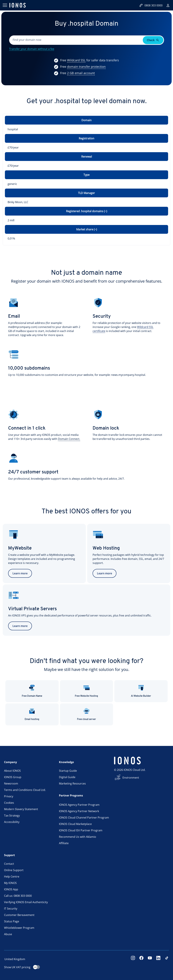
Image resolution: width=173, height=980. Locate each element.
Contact (9, 864)
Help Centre (12, 877)
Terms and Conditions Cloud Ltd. (25, 790)
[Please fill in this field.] (76, 40)
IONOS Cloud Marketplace (75, 824)
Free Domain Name (32, 691)
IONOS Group (13, 777)
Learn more (20, 573)
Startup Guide (68, 771)
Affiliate (64, 843)
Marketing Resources (72, 783)
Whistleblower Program (19, 928)
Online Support (14, 870)
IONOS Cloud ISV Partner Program (81, 830)
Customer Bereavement (19, 915)
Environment (131, 778)
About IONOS (12, 771)
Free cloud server (86, 714)
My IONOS (10, 883)
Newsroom (11, 783)
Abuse (8, 934)
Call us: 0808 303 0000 (18, 896)
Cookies (9, 803)
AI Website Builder (141, 691)
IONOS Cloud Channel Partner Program (84, 818)
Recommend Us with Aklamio (78, 837)
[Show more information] (76, 60)
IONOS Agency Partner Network (79, 811)
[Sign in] (168, 5)
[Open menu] (5, 5)
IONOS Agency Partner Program (79, 805)
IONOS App (11, 889)
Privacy (9, 796)
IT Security (11, 909)
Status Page (12, 921)
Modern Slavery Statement (21, 809)
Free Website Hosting (86, 691)
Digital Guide (67, 777)
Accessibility (12, 822)
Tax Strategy (12, 816)
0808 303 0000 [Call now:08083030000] (151, 5)
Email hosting (32, 714)
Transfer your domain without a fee (32, 49)
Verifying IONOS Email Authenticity (26, 902)
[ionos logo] (18, 5)
